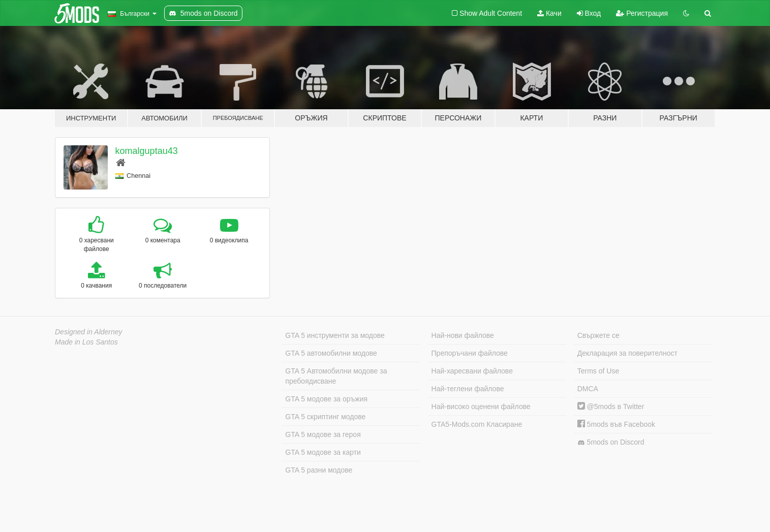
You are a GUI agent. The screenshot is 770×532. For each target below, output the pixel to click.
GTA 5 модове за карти (323, 452)
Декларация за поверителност (627, 353)
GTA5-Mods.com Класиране (477, 424)
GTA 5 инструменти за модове (335, 335)
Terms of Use (598, 371)
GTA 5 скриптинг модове (325, 417)
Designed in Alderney (89, 332)
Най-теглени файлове (468, 389)
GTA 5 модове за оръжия (326, 399)
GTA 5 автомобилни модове (331, 353)
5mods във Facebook (616, 424)
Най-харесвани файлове (472, 371)
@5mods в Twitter (611, 406)
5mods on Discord (611, 442)
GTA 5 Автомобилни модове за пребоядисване (336, 376)
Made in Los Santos (86, 342)
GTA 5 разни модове (319, 470)
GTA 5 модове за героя (323, 434)
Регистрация (642, 13)
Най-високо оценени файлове (481, 406)
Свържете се (598, 335)
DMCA (588, 389)
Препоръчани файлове (470, 353)
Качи (549, 13)
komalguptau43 (147, 151)
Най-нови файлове (463, 335)
